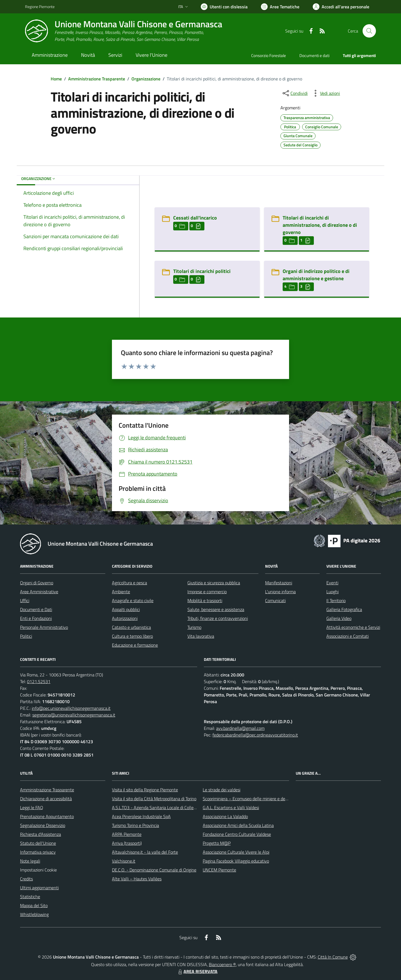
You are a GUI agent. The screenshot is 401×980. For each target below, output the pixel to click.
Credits (26, 879)
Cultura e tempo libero (132, 636)
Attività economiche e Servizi (353, 627)
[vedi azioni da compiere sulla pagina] (326, 93)
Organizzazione (146, 79)
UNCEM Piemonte (219, 870)
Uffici (25, 600)
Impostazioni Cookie (38, 870)
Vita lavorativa (201, 636)
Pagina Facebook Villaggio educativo (236, 861)
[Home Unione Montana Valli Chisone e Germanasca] (124, 31)
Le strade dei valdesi (222, 790)
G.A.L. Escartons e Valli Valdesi (231, 807)
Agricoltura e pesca (129, 583)
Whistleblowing (34, 914)
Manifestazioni (279, 583)
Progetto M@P (217, 843)
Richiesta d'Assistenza (41, 834)
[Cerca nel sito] (369, 31)
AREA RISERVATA (197, 971)
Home (56, 79)
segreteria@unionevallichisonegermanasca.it (74, 715)
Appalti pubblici (126, 609)
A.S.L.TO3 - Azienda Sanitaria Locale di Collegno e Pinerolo (166, 807)
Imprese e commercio (207, 592)
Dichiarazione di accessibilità (46, 799)
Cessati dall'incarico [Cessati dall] (195, 218)
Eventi (332, 583)
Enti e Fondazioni (36, 618)
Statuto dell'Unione (38, 843)
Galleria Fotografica (344, 609)
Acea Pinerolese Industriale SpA (141, 816)
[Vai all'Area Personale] (341, 7)
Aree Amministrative (39, 592)
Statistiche (30, 897)
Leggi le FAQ (32, 807)
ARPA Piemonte (127, 834)
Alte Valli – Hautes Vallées (137, 879)
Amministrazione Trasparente (97, 79)
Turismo (194, 627)
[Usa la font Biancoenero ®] (224, 7)
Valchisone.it (124, 861)
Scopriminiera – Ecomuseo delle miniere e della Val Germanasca (262, 799)
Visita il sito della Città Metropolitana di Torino (154, 799)
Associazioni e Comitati (348, 636)
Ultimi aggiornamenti (39, 888)
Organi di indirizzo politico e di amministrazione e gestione (316, 275)
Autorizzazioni (125, 618)
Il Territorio (336, 600)
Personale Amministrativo (44, 627)
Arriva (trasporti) (127, 843)
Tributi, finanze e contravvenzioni (218, 618)
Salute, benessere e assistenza (216, 609)
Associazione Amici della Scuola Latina (238, 825)
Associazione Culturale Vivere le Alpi (236, 852)
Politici (26, 636)
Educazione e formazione (135, 645)
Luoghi (332, 592)
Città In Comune (333, 957)
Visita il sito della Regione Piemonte (145, 790)
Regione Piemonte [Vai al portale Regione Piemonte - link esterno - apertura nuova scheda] (40, 7)
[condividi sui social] (295, 93)
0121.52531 (39, 681)
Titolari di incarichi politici (202, 271)
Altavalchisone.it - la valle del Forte (145, 852)
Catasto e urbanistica (131, 627)
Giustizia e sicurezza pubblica (214, 583)
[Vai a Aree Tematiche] (280, 7)
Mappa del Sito (34, 905)
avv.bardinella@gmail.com (240, 728)
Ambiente (121, 592)
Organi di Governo (37, 583)
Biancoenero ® (222, 964)
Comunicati (275, 600)
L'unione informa (280, 592)
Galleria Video (339, 618)
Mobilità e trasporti (205, 600)
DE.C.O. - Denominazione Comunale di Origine (154, 870)
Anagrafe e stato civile (133, 600)
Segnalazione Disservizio (43, 825)
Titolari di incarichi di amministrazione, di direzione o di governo (320, 225)
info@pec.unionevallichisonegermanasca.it (71, 708)
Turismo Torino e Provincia (135, 825)
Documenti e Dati (36, 609)
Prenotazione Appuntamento (47, 816)
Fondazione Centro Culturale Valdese (237, 834)
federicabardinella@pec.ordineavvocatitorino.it (255, 735)
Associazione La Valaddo (225, 816)
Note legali (30, 861)
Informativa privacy (38, 852)
